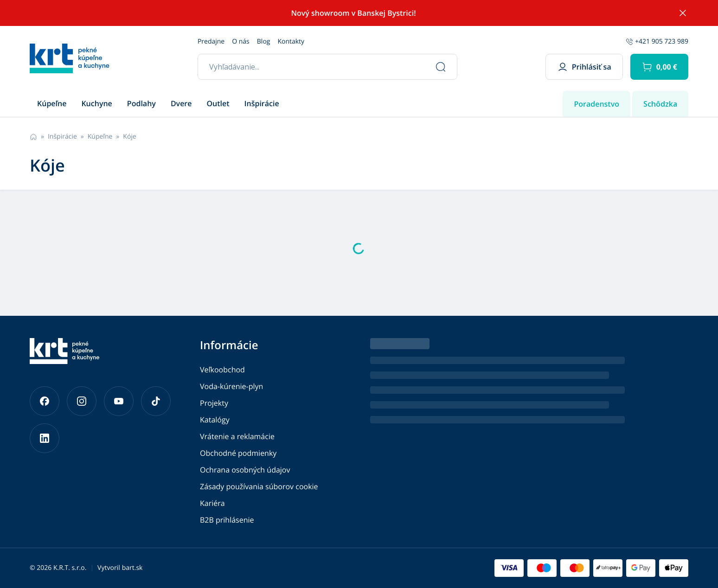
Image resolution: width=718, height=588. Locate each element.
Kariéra (212, 503)
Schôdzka (660, 104)
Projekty (214, 403)
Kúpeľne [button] (52, 103)
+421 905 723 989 (657, 42)
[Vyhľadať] (441, 67)
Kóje (129, 137)
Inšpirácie (262, 103)
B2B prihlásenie (227, 520)
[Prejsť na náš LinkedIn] (45, 438)
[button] (659, 67)
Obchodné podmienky (238, 453)
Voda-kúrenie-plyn (231, 386)
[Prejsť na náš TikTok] (156, 401)
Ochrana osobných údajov (245, 470)
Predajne (211, 42)
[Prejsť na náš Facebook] (45, 401)
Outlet (218, 103)
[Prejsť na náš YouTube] (119, 401)
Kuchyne (96, 103)
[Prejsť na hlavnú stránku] (70, 58)
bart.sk (132, 568)
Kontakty (291, 42)
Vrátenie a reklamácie (237, 436)
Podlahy (141, 103)
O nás (241, 42)
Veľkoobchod (222, 370)
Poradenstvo (596, 104)
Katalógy (215, 420)
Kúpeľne (100, 137)
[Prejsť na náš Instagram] (82, 401)
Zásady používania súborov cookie (259, 486)
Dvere (181, 103)
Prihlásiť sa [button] (584, 67)
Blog (264, 42)
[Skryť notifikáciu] (683, 13)
